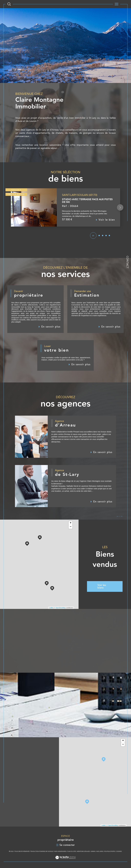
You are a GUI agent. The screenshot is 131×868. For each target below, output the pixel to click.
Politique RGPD (109, 851)
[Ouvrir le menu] (117, 4)
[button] (120, 214)
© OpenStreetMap (60, 608)
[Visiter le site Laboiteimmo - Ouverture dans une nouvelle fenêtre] (65, 860)
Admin (93, 851)
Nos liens (100, 851)
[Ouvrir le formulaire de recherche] (9, 4)
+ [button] (71, 523)
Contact (127, 262)
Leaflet (51, 608)
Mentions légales (83, 851)
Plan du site (72, 851)
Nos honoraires (60, 851)
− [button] (71, 527)
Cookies (119, 851)
